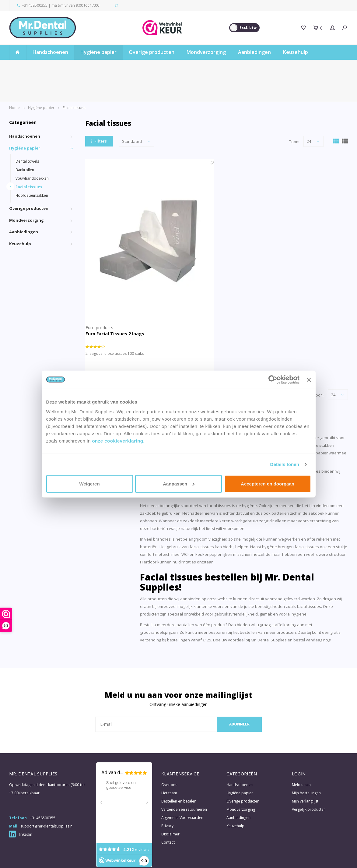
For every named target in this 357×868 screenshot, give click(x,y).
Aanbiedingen (254, 52)
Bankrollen (25, 139)
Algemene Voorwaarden (182, 787)
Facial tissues (74, 77)
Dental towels (27, 131)
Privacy (167, 795)
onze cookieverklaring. (118, 441)
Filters (99, 111)
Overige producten (152, 52)
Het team (169, 762)
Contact (168, 812)
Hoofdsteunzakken (32, 165)
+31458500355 (35, 5)
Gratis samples (94, 65)
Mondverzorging (206, 52)
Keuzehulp (296, 52)
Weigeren (89, 483)
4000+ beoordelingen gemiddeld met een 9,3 (187, 65)
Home (14, 77)
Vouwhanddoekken (32, 148)
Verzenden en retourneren (184, 779)
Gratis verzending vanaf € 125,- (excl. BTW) (306, 65)
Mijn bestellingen (306, 762)
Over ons (169, 754)
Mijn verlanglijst (305, 771)
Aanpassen (179, 483)
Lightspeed (102, 858)
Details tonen (285, 464)
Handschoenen (50, 52)
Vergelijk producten (309, 779)
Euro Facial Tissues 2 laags (115, 303)
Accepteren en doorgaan (268, 483)
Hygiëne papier (98, 52)
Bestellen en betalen (179, 771)
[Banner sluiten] (309, 380)
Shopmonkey (143, 858)
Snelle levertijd (26, 65)
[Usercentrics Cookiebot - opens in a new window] (273, 380)
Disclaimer (170, 804)
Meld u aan (301, 754)
